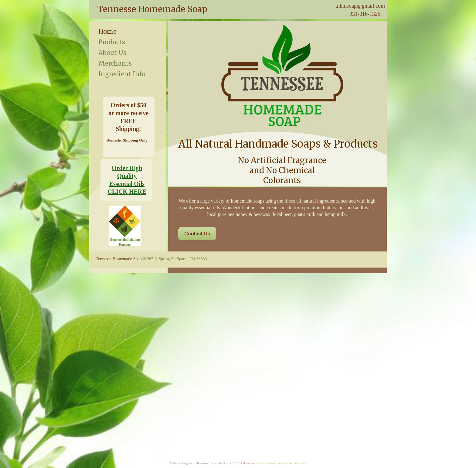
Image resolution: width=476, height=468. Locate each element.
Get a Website (269, 463)
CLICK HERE (127, 192)
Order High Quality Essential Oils (127, 176)
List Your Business (294, 463)
